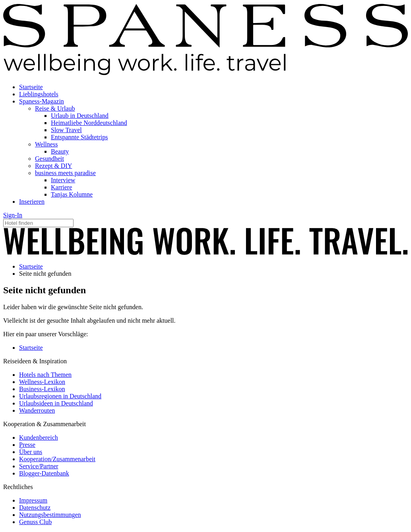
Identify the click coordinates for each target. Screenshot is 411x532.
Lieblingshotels (39, 94)
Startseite (31, 87)
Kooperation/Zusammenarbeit (57, 459)
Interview (63, 180)
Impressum (33, 500)
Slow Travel (66, 130)
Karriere (61, 187)
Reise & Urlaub (55, 108)
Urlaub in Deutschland (80, 116)
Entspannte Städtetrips (79, 137)
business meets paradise (65, 173)
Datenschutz (35, 508)
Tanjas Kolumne (72, 194)
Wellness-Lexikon (42, 382)
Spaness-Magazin (42, 101)
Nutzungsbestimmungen (50, 515)
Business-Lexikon (42, 389)
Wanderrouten (37, 410)
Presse (27, 445)
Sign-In (13, 215)
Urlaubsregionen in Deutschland (60, 396)
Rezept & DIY (53, 166)
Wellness (46, 144)
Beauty (60, 151)
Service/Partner (39, 466)
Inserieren (32, 202)
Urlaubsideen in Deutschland (56, 403)
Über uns (31, 452)
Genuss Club (35, 522)
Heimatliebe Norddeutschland (89, 123)
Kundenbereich (39, 437)
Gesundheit (49, 159)
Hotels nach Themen (45, 375)
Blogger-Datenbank (44, 473)
